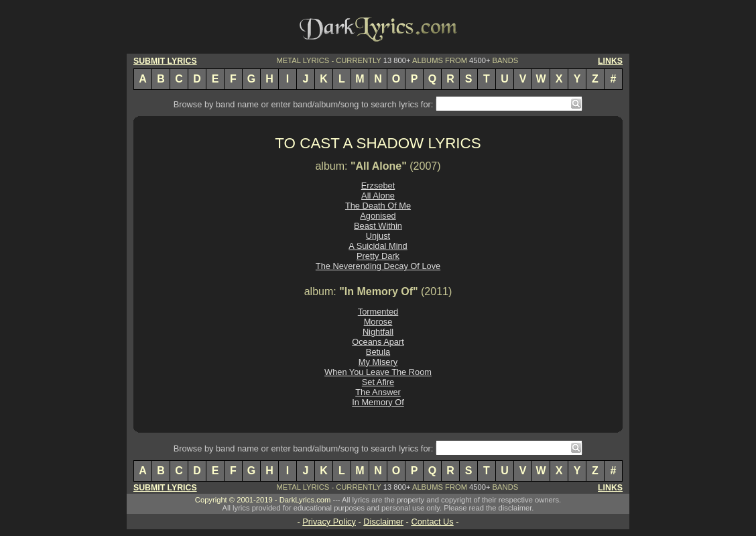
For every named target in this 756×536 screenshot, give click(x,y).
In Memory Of (378, 402)
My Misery (378, 362)
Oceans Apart (378, 342)
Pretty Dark (378, 256)
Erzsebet (378, 185)
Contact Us (432, 522)
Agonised (378, 216)
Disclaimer (383, 522)
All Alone (378, 196)
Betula (378, 352)
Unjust (378, 236)
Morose (378, 322)
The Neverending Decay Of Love (378, 266)
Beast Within (378, 226)
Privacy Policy (329, 522)
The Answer (378, 392)
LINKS (610, 61)
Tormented (378, 312)
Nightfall (378, 332)
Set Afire (378, 382)
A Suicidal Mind (378, 246)
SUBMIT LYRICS (165, 61)
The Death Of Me (378, 206)
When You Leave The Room (378, 372)
